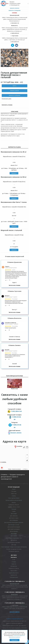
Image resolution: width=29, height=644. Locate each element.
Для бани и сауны (14, 518)
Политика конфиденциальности (14, 619)
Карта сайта (14, 571)
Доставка (14, 555)
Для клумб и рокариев (14, 529)
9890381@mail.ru (20, 603)
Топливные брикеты (14, 551)
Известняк (14, 494)
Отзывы (14, 562)
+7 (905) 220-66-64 (15, 33)
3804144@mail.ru (20, 581)
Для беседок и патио (14, 525)
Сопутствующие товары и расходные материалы (14, 547)
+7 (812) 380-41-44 (15, 23)
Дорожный (14, 534)
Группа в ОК (14, 575)
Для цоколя (14, 540)
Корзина (14, 13)
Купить (15, 86)
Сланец (14, 496)
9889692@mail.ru (20, 592)
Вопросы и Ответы (14, 568)
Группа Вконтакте (14, 573)
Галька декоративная (14, 498)
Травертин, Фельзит (14, 505)
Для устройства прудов (14, 527)
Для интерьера (14, 531)
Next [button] (27, 57)
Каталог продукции (14, 487)
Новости (14, 564)
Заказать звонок (15, 8)
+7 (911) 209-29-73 (15, 42)
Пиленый (14, 509)
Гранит (14, 489)
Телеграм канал (14, 577)
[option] (14, 58)
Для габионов (14, 516)
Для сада (14, 545)
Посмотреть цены (6, 99)
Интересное (14, 566)
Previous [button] (2, 57)
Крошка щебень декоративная (14, 500)
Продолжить (14, 640)
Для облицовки (14, 520)
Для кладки (14, 514)
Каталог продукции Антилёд (14, 549)
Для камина (14, 536)
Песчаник (14, 491)
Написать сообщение (15, 11)
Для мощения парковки (14, 542)
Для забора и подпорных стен (14, 538)
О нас (14, 559)
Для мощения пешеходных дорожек (14, 522)
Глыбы (14, 511)
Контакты (14, 557)
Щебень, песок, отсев (14, 507)
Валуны (14, 502)
